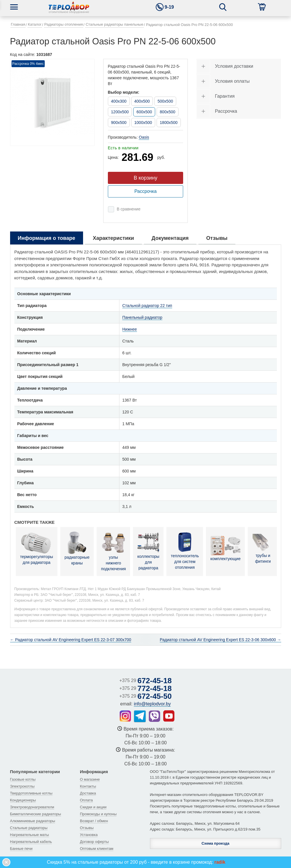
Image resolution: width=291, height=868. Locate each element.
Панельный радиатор (142, 317)
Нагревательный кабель (31, 842)
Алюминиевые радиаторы (33, 821)
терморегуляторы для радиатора (37, 548)
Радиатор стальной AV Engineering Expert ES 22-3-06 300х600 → (220, 640)
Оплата (86, 800)
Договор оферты (94, 842)
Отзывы (87, 828)
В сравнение (129, 209)
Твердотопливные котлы (31, 793)
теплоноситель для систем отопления (185, 550)
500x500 (165, 101)
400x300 (119, 101)
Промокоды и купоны (98, 814)
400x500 (142, 101)
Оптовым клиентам (97, 849)
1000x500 (143, 123)
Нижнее (130, 329)
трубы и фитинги (263, 548)
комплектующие (225, 549)
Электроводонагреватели (32, 807)
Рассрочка (145, 191)
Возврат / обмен (94, 821)
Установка (89, 835)
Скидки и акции (93, 807)
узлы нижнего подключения (113, 551)
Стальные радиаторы (29, 828)
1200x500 (120, 112)
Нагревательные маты (30, 835)
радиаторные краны (77, 548)
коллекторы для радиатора (148, 551)
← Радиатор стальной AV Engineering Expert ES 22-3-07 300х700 (71, 640)
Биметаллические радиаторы (36, 814)
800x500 (168, 112)
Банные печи (21, 849)
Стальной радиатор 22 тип (147, 306)
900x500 (119, 123)
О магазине (90, 779)
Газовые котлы (23, 779)
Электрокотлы (22, 786)
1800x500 (169, 123)
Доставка (88, 793)
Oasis (144, 137)
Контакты (88, 786)
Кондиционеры (23, 800)
